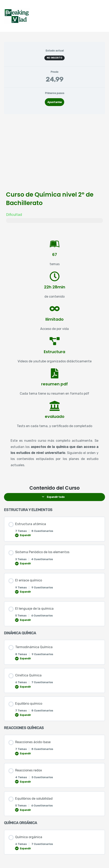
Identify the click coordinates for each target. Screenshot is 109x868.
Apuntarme (55, 102)
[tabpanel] (54, 298)
